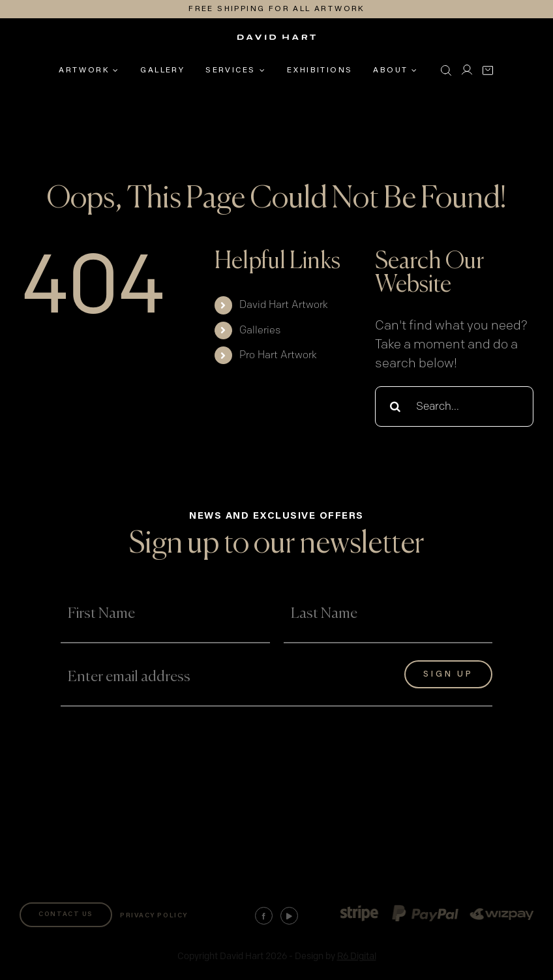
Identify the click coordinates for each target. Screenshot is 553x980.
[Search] (395, 406)
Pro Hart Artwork (278, 355)
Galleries (260, 330)
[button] (446, 70)
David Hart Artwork (284, 305)
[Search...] (454, 406)
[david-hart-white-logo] (276, 42)
